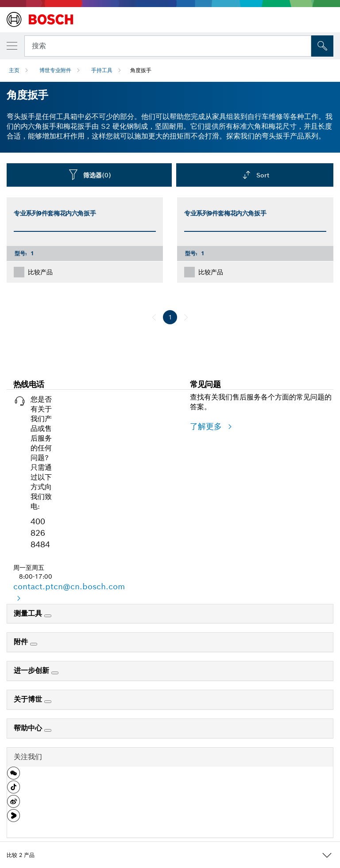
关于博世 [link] (29, 699)
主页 (14, 70)
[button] (14, 776)
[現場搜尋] (322, 46)
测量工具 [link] (29, 613)
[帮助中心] (48, 730)
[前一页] (154, 317)
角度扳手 (141, 70)
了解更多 (207, 426)
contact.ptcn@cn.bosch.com (69, 586)
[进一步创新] (55, 673)
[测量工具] (48, 616)
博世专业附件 (55, 70)
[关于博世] (48, 702)
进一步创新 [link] (33, 670)
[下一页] (186, 317)
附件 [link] (22, 642)
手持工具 (102, 70)
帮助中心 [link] (29, 728)
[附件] (34, 644)
